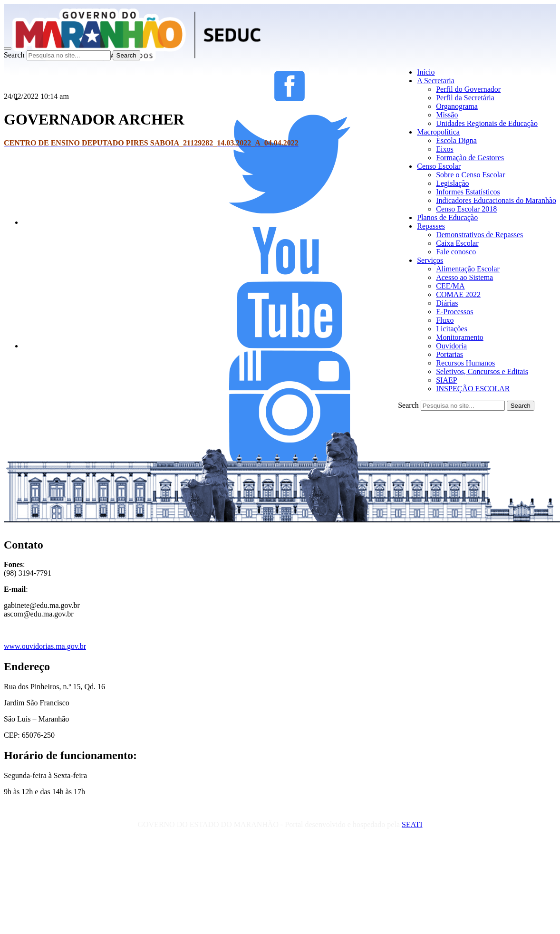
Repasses (431, 226)
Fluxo (445, 320)
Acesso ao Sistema (464, 277)
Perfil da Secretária (465, 98)
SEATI (412, 824)
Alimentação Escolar (468, 269)
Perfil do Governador (468, 89)
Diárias (447, 303)
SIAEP (446, 380)
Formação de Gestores (470, 158)
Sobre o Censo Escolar (470, 175)
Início (426, 72)
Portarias (449, 354)
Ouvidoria (451, 346)
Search (14, 55)
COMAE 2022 (458, 294)
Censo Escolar (439, 166)
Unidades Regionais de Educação (487, 123)
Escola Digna (456, 140)
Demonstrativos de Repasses (479, 235)
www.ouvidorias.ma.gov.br (45, 646)
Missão (447, 115)
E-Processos (454, 312)
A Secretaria (436, 81)
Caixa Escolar (457, 243)
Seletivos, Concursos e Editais (482, 371)
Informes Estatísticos (468, 192)
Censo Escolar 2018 (466, 209)
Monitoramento (460, 337)
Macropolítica (438, 132)
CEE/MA (450, 286)
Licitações (452, 329)
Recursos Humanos (465, 363)
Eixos (444, 149)
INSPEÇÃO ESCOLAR (473, 389)
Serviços (430, 260)
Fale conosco (456, 252)
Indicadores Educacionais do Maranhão (496, 200)
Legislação (452, 183)
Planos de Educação (447, 217)
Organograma (457, 106)
